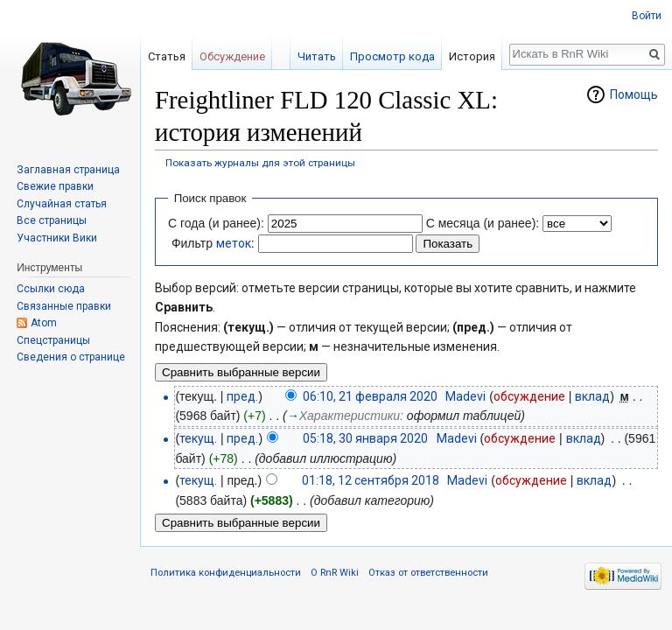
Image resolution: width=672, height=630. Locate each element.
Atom (44, 323)
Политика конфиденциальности (226, 573)
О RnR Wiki (335, 573)
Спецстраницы (53, 340)
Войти (647, 16)
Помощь (634, 94)
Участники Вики (57, 238)
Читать (317, 56)
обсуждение (529, 396)
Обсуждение (232, 56)
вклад (592, 396)
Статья (167, 56)
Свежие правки (55, 186)
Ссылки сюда (51, 289)
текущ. (198, 438)
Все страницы (52, 220)
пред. (242, 396)
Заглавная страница (68, 170)
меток (234, 243)
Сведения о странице (71, 357)
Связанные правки (64, 306)
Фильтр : (213, 243)
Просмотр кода (392, 56)
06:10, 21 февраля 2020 (370, 396)
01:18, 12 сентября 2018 (371, 480)
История (472, 56)
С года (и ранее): (216, 223)
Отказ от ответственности (428, 573)
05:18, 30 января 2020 (365, 438)
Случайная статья (62, 204)
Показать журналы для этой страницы (260, 163)
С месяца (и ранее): (483, 223)
